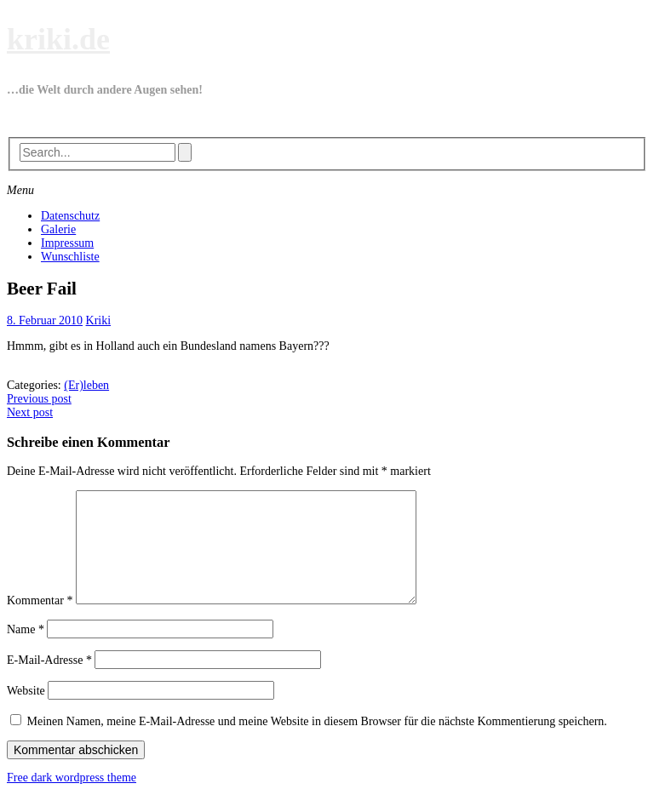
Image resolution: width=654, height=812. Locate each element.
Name (26, 650)
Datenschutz (70, 216)
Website (26, 711)
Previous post (39, 399)
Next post (30, 412)
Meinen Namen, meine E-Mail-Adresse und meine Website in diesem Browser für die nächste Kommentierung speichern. (317, 742)
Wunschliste (70, 257)
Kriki (99, 320)
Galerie (58, 229)
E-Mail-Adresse (49, 680)
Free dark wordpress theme (72, 798)
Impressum (67, 243)
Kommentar (40, 621)
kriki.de (58, 39)
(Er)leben (86, 385)
